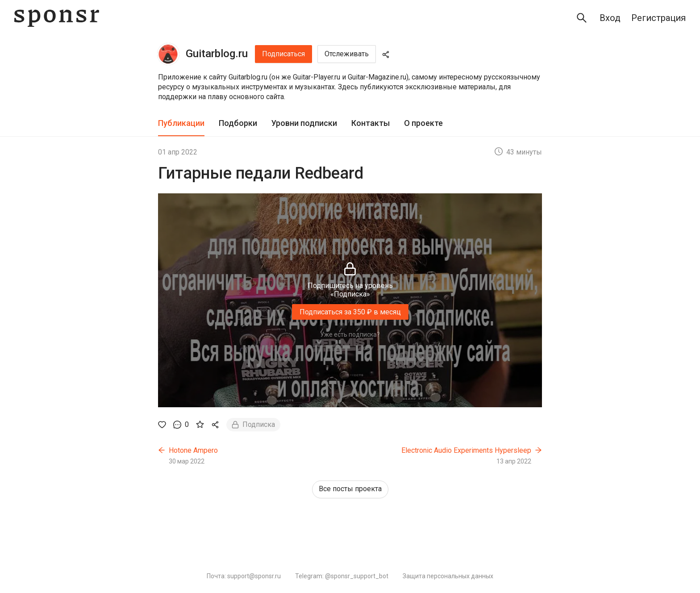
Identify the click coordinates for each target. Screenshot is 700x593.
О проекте (423, 123)
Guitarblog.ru (217, 54)
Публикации (181, 123)
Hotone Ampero (193, 450)
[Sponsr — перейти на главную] (57, 18)
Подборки (238, 123)
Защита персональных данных (448, 576)
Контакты (371, 123)
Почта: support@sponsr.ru (244, 576)
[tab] (181, 123)
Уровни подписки (304, 123)
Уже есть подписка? (350, 334)
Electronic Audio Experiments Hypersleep (466, 450)
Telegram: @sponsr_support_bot (342, 576)
